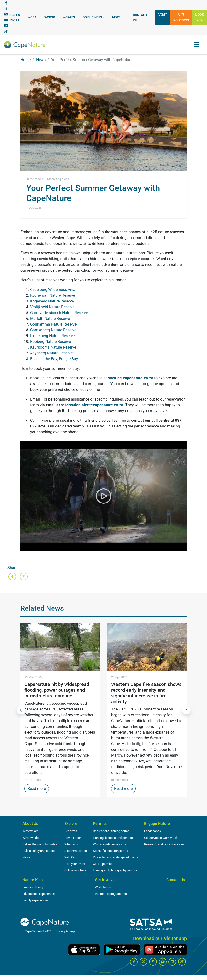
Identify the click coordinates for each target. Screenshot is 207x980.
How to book (73, 838)
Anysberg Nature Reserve (51, 353)
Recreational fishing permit (111, 831)
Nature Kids (33, 880)
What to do (72, 844)
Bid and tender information (40, 844)
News (41, 60)
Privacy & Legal (66, 931)
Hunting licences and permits (113, 838)
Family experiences (36, 900)
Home (26, 60)
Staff (162, 14)
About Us (30, 824)
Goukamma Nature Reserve (53, 324)
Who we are (30, 831)
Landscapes (153, 831)
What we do (30, 838)
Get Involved (106, 880)
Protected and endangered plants (116, 857)
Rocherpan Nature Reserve (53, 295)
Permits (100, 824)
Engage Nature (157, 824)
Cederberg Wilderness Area (53, 290)
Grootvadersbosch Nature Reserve (59, 313)
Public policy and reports (39, 851)
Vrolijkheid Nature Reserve (52, 307)
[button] (93, 17)
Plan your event (75, 864)
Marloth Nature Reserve (50, 318)
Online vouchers (75, 870)
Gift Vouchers (181, 17)
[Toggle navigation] (196, 44)
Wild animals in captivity (109, 844)
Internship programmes (111, 894)
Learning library (33, 887)
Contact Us (176, 880)
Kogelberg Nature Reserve (52, 301)
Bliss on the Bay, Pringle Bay (54, 359)
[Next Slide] (186, 710)
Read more (38, 788)
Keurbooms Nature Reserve (53, 347)
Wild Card (71, 857)
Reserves (71, 831)
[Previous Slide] (21, 710)
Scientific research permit (110, 851)
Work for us (103, 887)
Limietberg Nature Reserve (52, 336)
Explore (71, 824)
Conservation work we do (161, 838)
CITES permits (103, 864)
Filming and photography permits (115, 870)
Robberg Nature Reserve (50, 342)
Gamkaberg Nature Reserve (53, 330)
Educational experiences (39, 894)
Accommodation (76, 851)
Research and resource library (164, 844)
